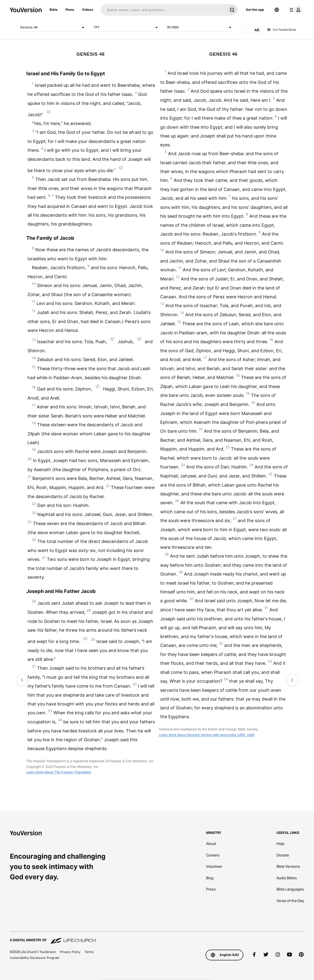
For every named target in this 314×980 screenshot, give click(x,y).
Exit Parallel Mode (281, 30)
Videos (87, 10)
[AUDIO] (243, 30)
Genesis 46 (53, 27)
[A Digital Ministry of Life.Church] (157, 938)
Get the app (255, 10)
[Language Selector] (277, 10)
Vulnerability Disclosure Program (35, 958)
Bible (54, 10)
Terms (89, 952)
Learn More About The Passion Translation (59, 772)
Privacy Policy (70, 952)
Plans (70, 10)
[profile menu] (295, 10)
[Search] (164, 10)
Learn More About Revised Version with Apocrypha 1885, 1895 (207, 735)
